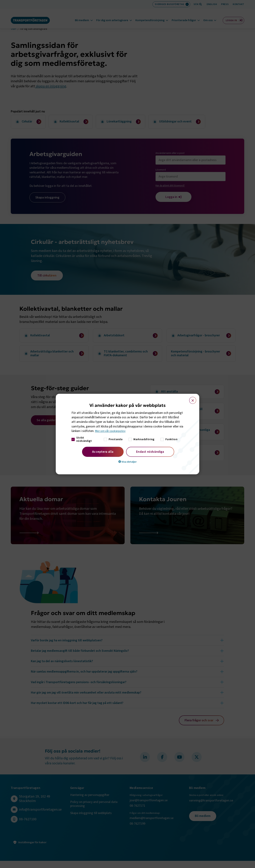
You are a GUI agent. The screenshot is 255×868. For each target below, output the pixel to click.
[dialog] (128, 434)
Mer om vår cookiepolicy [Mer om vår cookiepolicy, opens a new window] (111, 431)
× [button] (191, 399)
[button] (128, 462)
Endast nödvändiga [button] (150, 452)
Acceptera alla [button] (103, 452)
